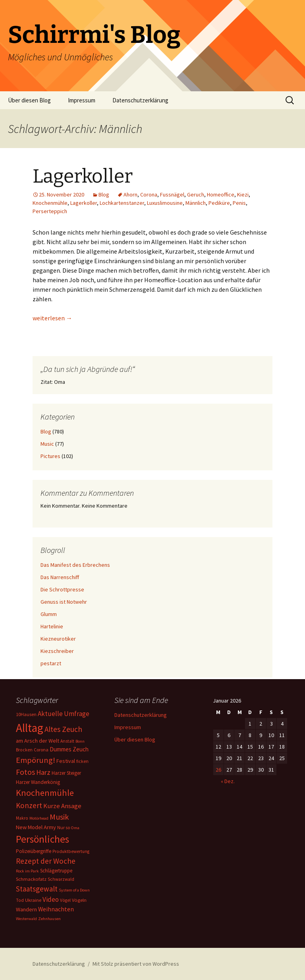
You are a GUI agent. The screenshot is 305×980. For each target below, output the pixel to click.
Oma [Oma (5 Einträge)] (75, 828)
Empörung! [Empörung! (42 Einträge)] (36, 760)
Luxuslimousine (165, 203)
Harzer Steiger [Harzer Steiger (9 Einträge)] (66, 773)
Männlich (196, 203)
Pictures (50, 456)
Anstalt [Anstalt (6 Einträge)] (67, 741)
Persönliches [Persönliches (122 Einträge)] (42, 839)
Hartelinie (52, 626)
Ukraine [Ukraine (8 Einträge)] (33, 900)
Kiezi (243, 194)
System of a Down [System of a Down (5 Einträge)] (74, 890)
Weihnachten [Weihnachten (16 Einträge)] (56, 909)
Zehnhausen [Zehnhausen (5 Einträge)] (49, 919)
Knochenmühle (50, 203)
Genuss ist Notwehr (64, 602)
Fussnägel (172, 194)
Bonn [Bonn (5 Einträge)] (80, 741)
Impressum (82, 100)
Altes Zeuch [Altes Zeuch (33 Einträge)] (63, 729)
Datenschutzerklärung (140, 100)
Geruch (196, 194)
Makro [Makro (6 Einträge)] (22, 818)
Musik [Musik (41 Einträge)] (59, 817)
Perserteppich (50, 211)
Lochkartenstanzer (122, 203)
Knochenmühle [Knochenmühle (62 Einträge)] (45, 793)
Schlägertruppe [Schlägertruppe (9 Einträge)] (56, 871)
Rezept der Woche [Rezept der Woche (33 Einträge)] (46, 861)
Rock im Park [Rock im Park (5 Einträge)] (27, 871)
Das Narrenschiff (60, 577)
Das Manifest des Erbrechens (75, 565)
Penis (239, 203)
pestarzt (51, 663)
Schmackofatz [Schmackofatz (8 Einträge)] (31, 879)
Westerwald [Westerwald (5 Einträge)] (26, 919)
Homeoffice (221, 194)
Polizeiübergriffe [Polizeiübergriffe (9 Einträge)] (34, 851)
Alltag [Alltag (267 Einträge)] (30, 728)
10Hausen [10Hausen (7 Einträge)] (26, 714)
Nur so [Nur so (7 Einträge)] (64, 827)
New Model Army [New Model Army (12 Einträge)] (36, 827)
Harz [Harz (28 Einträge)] (43, 772)
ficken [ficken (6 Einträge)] (82, 761)
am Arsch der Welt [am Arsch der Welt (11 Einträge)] (38, 741)
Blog (104, 194)
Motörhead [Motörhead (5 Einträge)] (39, 818)
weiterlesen (52, 318)
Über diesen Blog (29, 100)
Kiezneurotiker (58, 639)
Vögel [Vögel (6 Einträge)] (65, 900)
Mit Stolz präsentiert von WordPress (136, 964)
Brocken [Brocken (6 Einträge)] (24, 750)
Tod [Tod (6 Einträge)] (20, 900)
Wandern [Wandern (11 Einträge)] (26, 909)
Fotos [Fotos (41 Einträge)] (25, 772)
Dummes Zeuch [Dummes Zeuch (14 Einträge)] (69, 749)
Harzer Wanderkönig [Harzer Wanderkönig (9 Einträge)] (38, 782)
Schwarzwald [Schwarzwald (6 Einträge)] (61, 879)
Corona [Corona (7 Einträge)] (41, 750)
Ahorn (130, 194)
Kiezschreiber (57, 651)
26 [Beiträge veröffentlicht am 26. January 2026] (218, 770)
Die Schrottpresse (62, 589)
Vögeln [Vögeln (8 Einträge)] (79, 900)
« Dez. (228, 781)
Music (47, 444)
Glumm (49, 614)
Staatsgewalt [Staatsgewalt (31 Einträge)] (37, 889)
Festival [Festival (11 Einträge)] (66, 761)
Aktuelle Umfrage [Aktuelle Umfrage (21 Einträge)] (64, 714)
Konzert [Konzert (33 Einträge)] (29, 805)
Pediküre (219, 203)
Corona (149, 194)
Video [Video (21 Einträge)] (51, 899)
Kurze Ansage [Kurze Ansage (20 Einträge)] (62, 806)
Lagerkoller (83, 176)
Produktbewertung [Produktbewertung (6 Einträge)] (71, 851)
